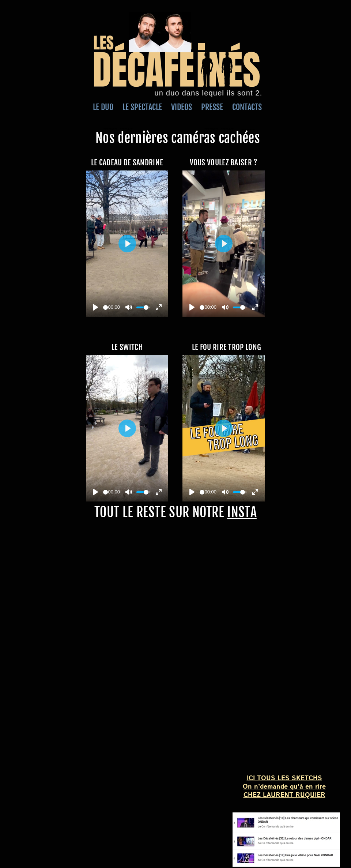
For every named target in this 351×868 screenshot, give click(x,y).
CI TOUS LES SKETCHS (285, 778)
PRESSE (213, 107)
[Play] (95, 307)
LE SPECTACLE (140, 107)
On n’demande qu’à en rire (284, 787)
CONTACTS (243, 107)
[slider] (105, 307)
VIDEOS (186, 107)
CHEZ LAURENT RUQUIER (284, 795)
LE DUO (104, 107)
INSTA (242, 512)
